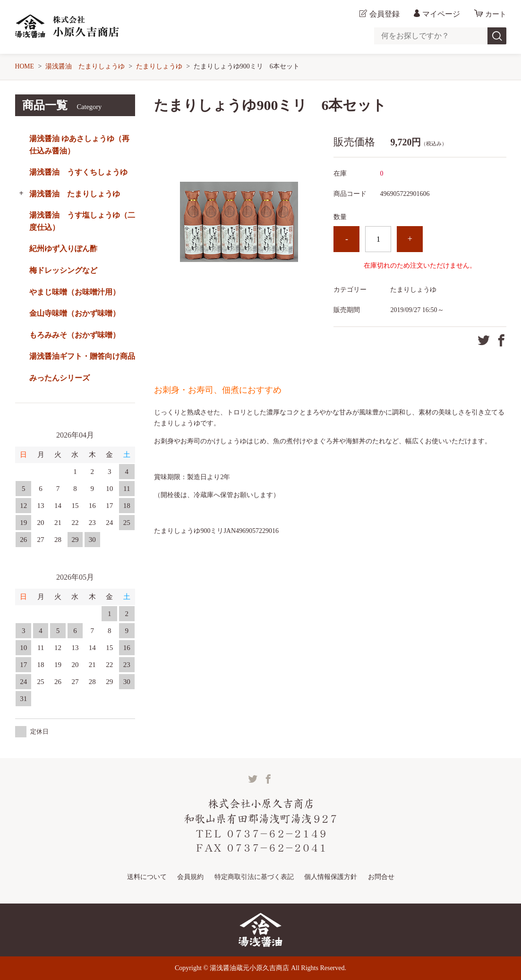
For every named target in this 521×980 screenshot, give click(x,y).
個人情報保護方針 (331, 876)
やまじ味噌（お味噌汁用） (75, 292)
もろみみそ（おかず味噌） (75, 335)
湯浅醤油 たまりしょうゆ (85, 66)
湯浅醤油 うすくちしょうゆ (78, 172)
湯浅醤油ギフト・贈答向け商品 (82, 356)
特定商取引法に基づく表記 (254, 876)
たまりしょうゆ (160, 66)
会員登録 (383, 14)
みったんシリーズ (60, 378)
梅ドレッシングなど (63, 270)
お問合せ (381, 876)
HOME (25, 66)
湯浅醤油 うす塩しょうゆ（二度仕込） (82, 221)
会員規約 (190, 876)
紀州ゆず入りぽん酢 (63, 249)
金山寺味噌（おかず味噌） (75, 313)
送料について (147, 876)
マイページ (440, 14)
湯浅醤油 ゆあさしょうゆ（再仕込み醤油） (79, 145)
